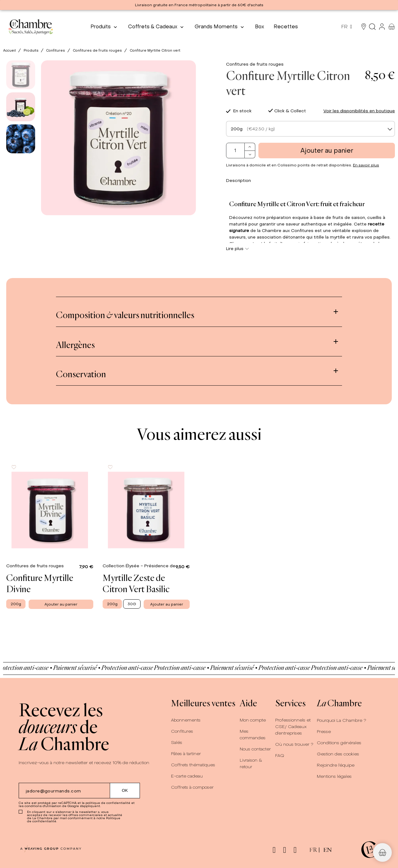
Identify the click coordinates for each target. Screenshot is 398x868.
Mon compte (253, 720)
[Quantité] (235, 151)
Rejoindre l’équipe (336, 765)
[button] (382, 852)
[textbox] (310, 129)
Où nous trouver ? (294, 744)
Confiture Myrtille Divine (40, 583)
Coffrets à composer (192, 787)
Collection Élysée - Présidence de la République (155, 566)
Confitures (182, 731)
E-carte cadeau (187, 776)
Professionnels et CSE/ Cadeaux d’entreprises (293, 727)
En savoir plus (366, 165)
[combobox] (310, 129)
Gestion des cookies (338, 754)
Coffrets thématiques (193, 765)
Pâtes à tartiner (186, 754)
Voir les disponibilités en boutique (359, 111)
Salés (177, 743)
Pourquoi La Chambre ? (342, 720)
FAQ (280, 756)
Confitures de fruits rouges (255, 64)
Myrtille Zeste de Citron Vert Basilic (136, 583)
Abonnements (186, 720)
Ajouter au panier (327, 151)
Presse (324, 732)
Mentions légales (334, 776)
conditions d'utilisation (43, 806)
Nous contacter (255, 749)
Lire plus (237, 249)
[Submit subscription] (125, 791)
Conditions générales (339, 743)
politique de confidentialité (108, 803)
